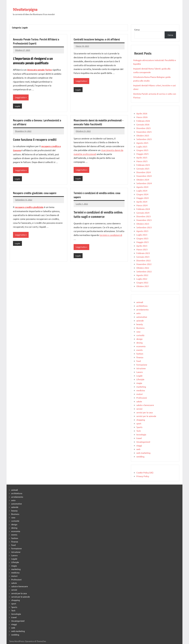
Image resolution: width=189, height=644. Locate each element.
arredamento (142, 309)
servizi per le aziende (146, 416)
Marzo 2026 (142, 117)
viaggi (139, 445)
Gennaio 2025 (143, 169)
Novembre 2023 (144, 220)
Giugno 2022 (142, 282)
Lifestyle (140, 379)
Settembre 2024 (144, 183)
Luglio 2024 (142, 191)
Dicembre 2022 (144, 260)
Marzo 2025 (142, 161)
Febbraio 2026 (143, 121)
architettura (142, 306)
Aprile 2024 (142, 202)
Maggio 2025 (142, 154)
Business (140, 328)
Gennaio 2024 (143, 213)
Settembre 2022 (144, 271)
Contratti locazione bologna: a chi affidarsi (94, 41)
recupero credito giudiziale (29, 208)
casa (138, 332)
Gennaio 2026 (143, 124)
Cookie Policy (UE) (145, 472)
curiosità (140, 335)
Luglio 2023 (142, 235)
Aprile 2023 (142, 246)
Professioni (142, 398)
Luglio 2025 (142, 146)
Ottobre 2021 (143, 286)
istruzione (141, 368)
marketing (141, 387)
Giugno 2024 (142, 194)
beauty (140, 324)
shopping (141, 420)
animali (140, 302)
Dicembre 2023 (144, 216)
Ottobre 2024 (143, 180)
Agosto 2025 (142, 143)
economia (141, 346)
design (139, 339)
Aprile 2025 (142, 157)
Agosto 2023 (142, 231)
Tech (139, 431)
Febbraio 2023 (143, 253)
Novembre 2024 (144, 176)
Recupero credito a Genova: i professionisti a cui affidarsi (30, 123)
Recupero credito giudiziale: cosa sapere (37, 194)
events (140, 350)
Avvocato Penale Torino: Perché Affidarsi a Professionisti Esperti (38, 41)
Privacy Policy (143, 476)
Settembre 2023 (144, 227)
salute (139, 401)
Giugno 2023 (142, 238)
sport (139, 423)
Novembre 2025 (144, 132)
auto (138, 313)
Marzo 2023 (142, 249)
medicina (141, 390)
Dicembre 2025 (144, 128)
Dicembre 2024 (144, 172)
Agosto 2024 (142, 187)
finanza (140, 357)
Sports (139, 427)
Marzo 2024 (142, 205)
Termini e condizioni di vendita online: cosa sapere (96, 196)
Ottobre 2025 (143, 135)
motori (140, 394)
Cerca (137, 30)
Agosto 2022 (142, 275)
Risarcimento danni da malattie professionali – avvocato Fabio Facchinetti (98, 123)
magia (139, 383)
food (139, 361)
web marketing (143, 453)
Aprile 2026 (142, 113)
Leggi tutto (20, 98)
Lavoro (140, 372)
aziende (140, 320)
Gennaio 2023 (143, 257)
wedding (140, 456)
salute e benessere (145, 405)
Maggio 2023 (142, 242)
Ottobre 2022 (143, 268)
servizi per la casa (145, 412)
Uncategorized (143, 442)
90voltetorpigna (30, 9)
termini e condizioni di (111, 236)
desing (139, 343)
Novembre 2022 (144, 264)
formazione (142, 365)
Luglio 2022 (142, 279)
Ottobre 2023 (143, 224)
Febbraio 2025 (143, 165)
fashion (140, 354)
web (138, 449)
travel (139, 438)
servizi (139, 409)
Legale (18, 106)
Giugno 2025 (142, 150)
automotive (142, 317)
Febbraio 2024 (143, 209)
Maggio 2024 (142, 198)
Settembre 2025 (144, 139)
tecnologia (141, 434)
